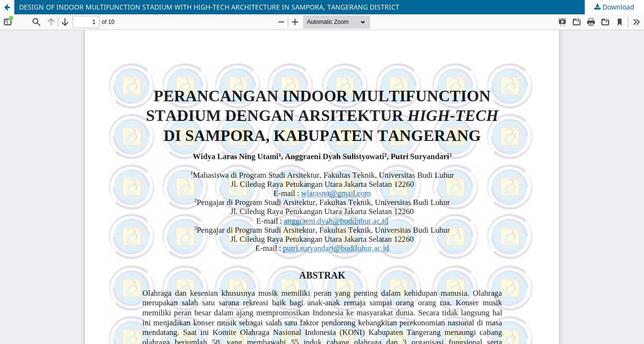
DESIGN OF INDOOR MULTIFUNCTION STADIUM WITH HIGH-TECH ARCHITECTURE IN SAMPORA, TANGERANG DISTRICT (209, 7)
